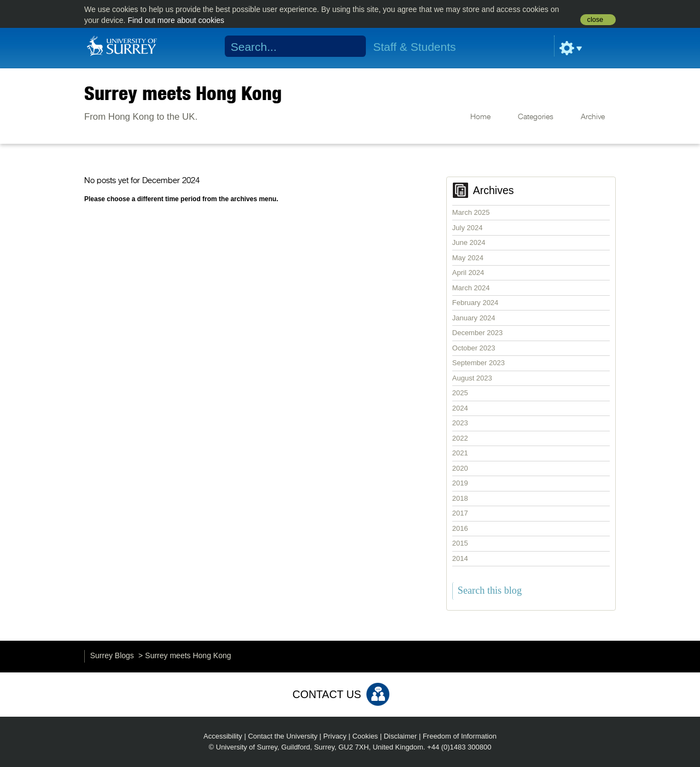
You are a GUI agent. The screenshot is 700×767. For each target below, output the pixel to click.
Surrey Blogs (112, 655)
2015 (460, 543)
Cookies (365, 736)
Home (480, 117)
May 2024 (468, 258)
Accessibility (223, 736)
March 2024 (471, 288)
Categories (536, 117)
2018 (460, 498)
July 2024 (468, 228)
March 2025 (471, 212)
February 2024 (476, 303)
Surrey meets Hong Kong (183, 93)
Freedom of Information (460, 736)
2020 (460, 468)
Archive (593, 117)
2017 (460, 513)
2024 (460, 408)
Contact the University (282, 736)
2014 (460, 558)
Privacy (335, 736)
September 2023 (479, 363)
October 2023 (474, 348)
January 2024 (474, 318)
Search (351, 46)
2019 (460, 483)
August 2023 (472, 378)
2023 (460, 423)
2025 (460, 393)
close (595, 20)
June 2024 (469, 242)
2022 (460, 438)
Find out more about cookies (176, 20)
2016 (460, 528)
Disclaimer (401, 736)
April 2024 (468, 273)
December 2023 (478, 333)
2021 (460, 453)
